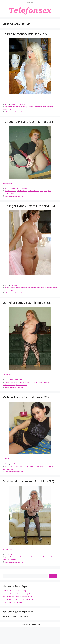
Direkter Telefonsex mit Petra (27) (14, 602)
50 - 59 (7, 285)
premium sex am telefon (25, 557)
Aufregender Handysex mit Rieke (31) (28, 122)
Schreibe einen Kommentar (14, 112)
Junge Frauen (15, 104)
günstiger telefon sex (23, 288)
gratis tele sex (9, 466)
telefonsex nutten (13, 559)
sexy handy (9, 107)
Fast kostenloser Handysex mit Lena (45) (16, 594)
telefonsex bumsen (9, 385)
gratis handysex (21, 191)
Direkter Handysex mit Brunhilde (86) (28, 481)
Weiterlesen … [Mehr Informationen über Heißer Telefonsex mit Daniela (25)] (7, 99)
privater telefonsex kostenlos (15, 382)
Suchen (5, 573)
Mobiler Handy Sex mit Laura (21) (26, 397)
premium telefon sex (41, 557)
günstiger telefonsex (37, 288)
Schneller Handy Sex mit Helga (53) (27, 303)
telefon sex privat (51, 288)
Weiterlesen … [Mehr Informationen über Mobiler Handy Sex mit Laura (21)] (7, 459)
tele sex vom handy (45, 382)
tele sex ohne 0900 (33, 466)
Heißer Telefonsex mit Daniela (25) (26, 34)
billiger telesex (10, 288)
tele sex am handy (31, 382)
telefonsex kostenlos (35, 107)
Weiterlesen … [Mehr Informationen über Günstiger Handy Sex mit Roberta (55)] (7, 280)
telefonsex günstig (46, 466)
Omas (10, 554)
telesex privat (7, 109)
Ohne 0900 (24, 104)
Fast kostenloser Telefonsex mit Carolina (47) (18, 599)
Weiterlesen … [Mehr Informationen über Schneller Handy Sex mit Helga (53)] (7, 374)
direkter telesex (10, 191)
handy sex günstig (46, 191)
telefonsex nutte (48, 107)
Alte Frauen (14, 285)
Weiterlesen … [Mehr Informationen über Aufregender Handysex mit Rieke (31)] (7, 183)
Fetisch (21, 380)
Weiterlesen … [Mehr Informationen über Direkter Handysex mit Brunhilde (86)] (7, 549)
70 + (6, 554)
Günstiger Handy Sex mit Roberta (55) (29, 206)
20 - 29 (7, 104)
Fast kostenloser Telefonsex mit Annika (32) (17, 597)
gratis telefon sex (33, 191)
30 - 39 (7, 188)
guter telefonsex (20, 466)
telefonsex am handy (20, 107)
